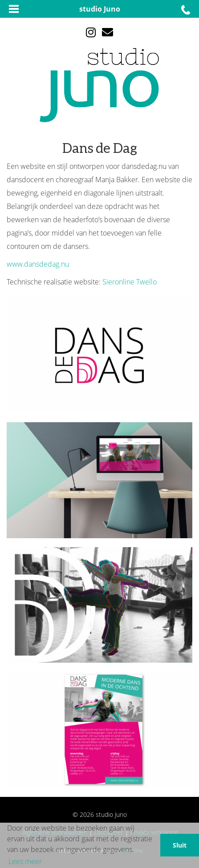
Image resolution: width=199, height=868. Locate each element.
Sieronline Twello (130, 282)
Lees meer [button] (25, 861)
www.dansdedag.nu (38, 264)
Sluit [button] (180, 845)
